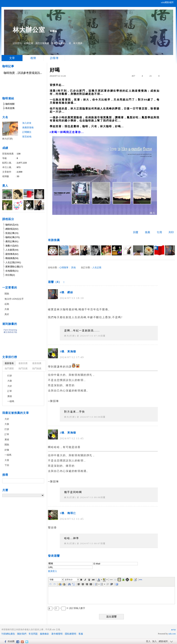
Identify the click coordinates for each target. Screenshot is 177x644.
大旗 (10, 381)
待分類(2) (10, 275)
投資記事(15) (12, 233)
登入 (148, 641)
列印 (171, 232)
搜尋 (41, 481)
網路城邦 (163, 641)
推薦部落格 (28, 127)
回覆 (136, 232)
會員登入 (52, 571)
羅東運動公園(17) (14, 267)
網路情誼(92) (12, 229)
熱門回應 (23, 369)
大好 (10, 386)
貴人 (5, 186)
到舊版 (54, 31)
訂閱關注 (27, 132)
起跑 (7, 304)
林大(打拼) (70, 336)
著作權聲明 (57, 634)
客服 (81, 634)
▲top (173, 630)
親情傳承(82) (12, 254)
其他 (73, 267)
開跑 (7, 294)
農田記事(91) (12, 241)
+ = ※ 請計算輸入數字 (67, 608)
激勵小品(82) (12, 246)
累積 (10, 396)
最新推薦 (37, 363)
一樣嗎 (11, 401)
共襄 (7, 309)
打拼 (10, 376)
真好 (7, 314)
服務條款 (44, 634)
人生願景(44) (12, 250)
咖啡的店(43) (12, 225)
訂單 (10, 391)
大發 (7, 460)
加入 (155, 641)
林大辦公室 (29, 30)
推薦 (148, 232)
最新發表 (9, 363)
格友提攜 (10, 108)
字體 (51, 580)
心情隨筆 (64, 267)
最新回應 (23, 363)
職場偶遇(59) (12, 258)
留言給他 (27, 137)
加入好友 (27, 123)
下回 (7, 465)
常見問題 (33, 634)
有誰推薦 (54, 240)
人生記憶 (97, 267)
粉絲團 (11, 641)
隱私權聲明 (71, 634)
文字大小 (69, 580)
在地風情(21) (12, 271)
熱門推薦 (37, 369)
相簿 (33, 58)
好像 (7, 450)
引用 (159, 232)
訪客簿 (54, 58)
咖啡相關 (10, 104)
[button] (56, 580)
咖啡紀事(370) (13, 237)
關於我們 (22, 634)
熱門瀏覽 (9, 369)
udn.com (172, 634)
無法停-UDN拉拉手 (14, 299)
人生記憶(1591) (13, 262)
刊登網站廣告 (8, 634)
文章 (12, 58)
